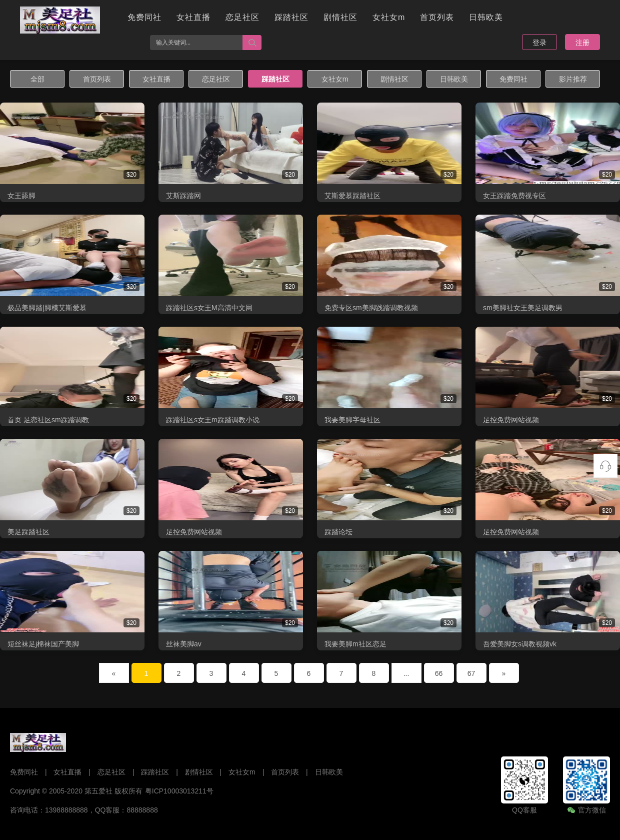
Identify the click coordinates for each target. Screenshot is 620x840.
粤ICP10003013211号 (179, 791)
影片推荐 (573, 79)
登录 (539, 43)
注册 (582, 43)
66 (439, 673)
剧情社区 (340, 17)
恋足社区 (242, 17)
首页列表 (437, 17)
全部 (37, 79)
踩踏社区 (291, 17)
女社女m (389, 17)
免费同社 (144, 17)
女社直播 (193, 17)
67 (471, 673)
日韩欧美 (486, 17)
